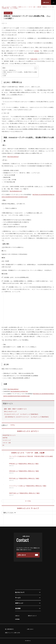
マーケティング (7, 440)
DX (3, 445)
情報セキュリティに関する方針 (13, 633)
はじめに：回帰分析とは (10, 70)
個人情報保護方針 (9, 629)
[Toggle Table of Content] (35, 68)
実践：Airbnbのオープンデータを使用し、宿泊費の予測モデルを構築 (20, 72)
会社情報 (18, 608)
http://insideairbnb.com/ (16, 191)
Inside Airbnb (34, 59)
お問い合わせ (46, 2)
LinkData (36, 51)
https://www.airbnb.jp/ (13, 157)
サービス (18, 598)
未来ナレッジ (19, 603)
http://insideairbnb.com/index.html (19, 391)
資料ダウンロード (32, 616)
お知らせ (17, 616)
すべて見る (28, 501)
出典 (5, 76)
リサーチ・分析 (8, 13)
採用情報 (17, 619)
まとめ (5, 74)
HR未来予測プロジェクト (9, 435)
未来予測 (5, 438)
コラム (13, 425)
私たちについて (20, 592)
